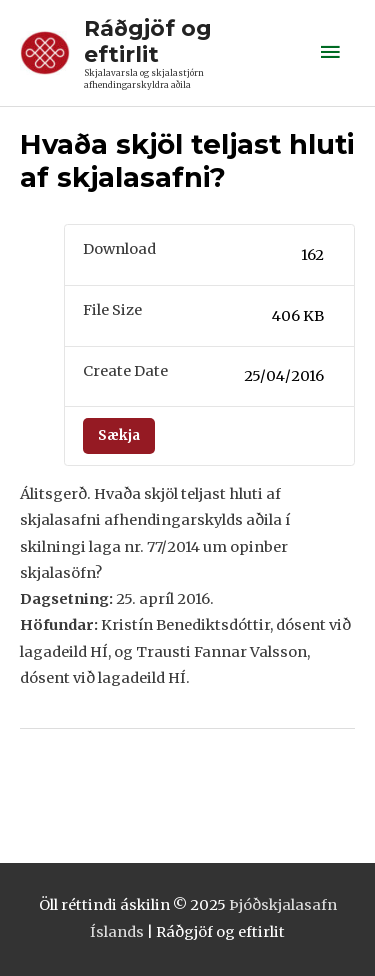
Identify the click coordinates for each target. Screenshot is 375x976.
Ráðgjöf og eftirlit (148, 41)
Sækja (119, 435)
